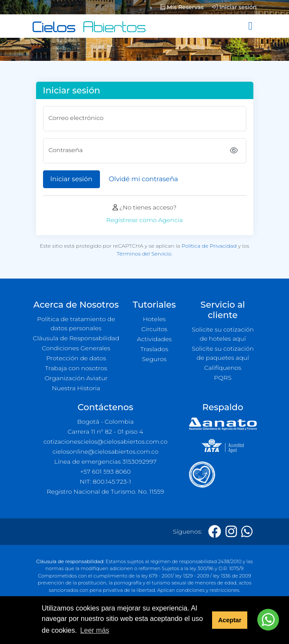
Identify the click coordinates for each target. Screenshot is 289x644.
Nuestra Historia (76, 388)
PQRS (223, 378)
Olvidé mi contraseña (143, 179)
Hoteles (154, 319)
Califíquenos (223, 368)
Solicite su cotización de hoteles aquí (223, 334)
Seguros (154, 359)
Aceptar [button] (230, 620)
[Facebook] (215, 532)
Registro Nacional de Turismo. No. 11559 (106, 491)
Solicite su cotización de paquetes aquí (223, 353)
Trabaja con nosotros (76, 368)
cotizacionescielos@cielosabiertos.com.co (106, 442)
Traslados (154, 349)
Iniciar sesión (234, 7)
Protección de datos (76, 358)
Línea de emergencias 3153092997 (105, 461)
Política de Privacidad (209, 246)
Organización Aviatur (76, 378)
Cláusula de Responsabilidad (76, 338)
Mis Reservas (182, 7)
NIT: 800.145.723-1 (106, 481)
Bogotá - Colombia (105, 422)
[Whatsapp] (247, 532)
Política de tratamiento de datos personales (76, 324)
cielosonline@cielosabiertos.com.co (106, 451)
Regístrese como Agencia (144, 220)
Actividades (154, 339)
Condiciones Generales (76, 348)
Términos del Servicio (144, 254)
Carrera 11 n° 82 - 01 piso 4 (105, 432)
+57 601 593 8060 (105, 471)
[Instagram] (231, 532)
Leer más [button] (95, 630)
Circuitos (154, 329)
